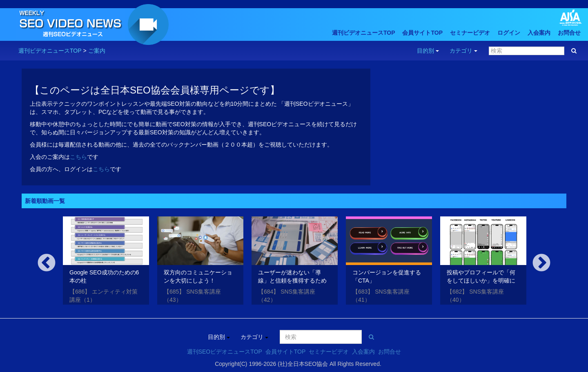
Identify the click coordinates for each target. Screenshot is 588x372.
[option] (106, 262)
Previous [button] (47, 263)
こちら (78, 157)
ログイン (509, 33)
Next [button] (541, 263)
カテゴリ (463, 51)
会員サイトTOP (422, 33)
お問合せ (569, 33)
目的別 (428, 51)
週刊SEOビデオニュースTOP (225, 352)
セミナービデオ (470, 33)
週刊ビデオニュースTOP (364, 33)
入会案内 (539, 33)
